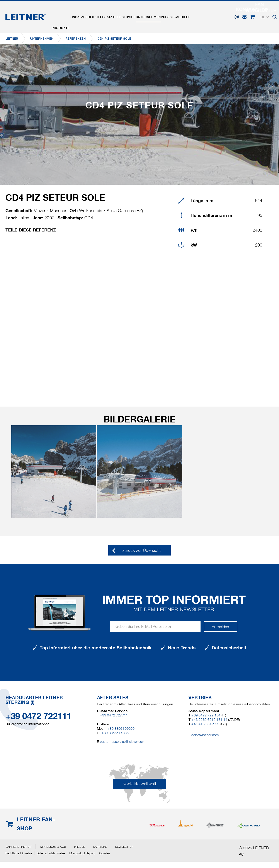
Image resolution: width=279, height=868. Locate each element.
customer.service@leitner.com (122, 742)
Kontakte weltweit (139, 784)
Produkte (63, 14)
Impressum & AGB (53, 847)
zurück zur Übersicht (142, 550)
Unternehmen (168, 14)
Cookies (105, 853)
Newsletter (124, 847)
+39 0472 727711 (114, 715)
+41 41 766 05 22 (205, 724)
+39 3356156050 (121, 729)
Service (144, 14)
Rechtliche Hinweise (19, 853)
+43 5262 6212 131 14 (209, 720)
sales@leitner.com (205, 735)
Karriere (210, 14)
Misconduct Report (82, 853)
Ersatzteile (122, 14)
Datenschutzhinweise (51, 853)
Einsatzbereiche (91, 14)
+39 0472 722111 (38, 716)
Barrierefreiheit (19, 847)
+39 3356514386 (115, 733)
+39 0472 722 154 (206, 715)
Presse (191, 14)
